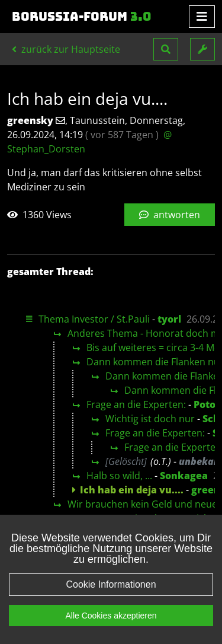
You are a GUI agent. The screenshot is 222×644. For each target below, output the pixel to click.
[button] (166, 49)
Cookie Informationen (111, 594)
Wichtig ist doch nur (150, 419)
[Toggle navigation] (202, 17)
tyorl (169, 319)
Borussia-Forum (82, 17)
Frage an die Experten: (136, 404)
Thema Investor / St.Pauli (94, 319)
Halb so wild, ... (119, 476)
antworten (170, 215)
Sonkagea (184, 476)
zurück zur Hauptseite (66, 49)
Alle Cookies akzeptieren (111, 626)
